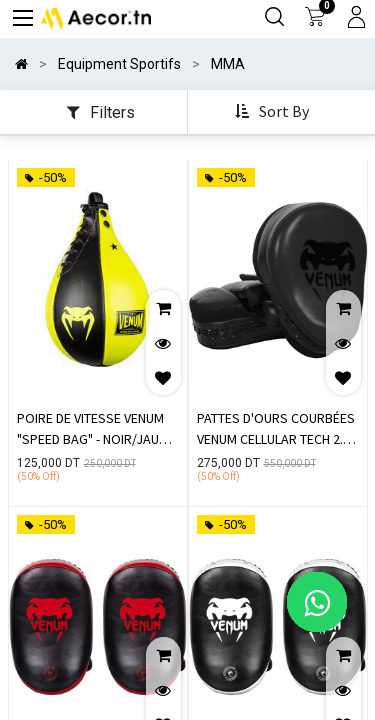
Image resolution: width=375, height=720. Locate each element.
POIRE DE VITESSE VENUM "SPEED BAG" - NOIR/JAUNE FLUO (95, 430)
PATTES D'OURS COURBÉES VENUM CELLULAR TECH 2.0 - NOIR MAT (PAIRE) (277, 430)
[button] (274, 112)
